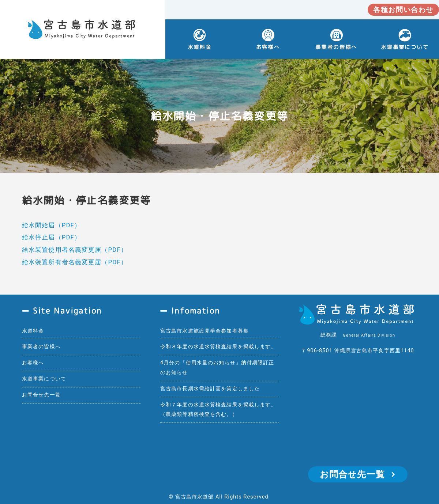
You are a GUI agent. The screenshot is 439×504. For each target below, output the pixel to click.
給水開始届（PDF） (51, 225)
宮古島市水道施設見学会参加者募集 (205, 331)
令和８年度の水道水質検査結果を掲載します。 (218, 347)
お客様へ (268, 47)
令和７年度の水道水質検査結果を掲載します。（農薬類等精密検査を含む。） (218, 410)
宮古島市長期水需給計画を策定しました (210, 389)
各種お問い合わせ (403, 10)
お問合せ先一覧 (41, 395)
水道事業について (44, 379)
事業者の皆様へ (336, 47)
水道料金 (200, 47)
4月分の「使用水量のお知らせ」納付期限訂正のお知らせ (217, 368)
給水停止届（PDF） (51, 237)
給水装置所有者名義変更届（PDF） (75, 262)
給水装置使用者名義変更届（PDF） (75, 250)
